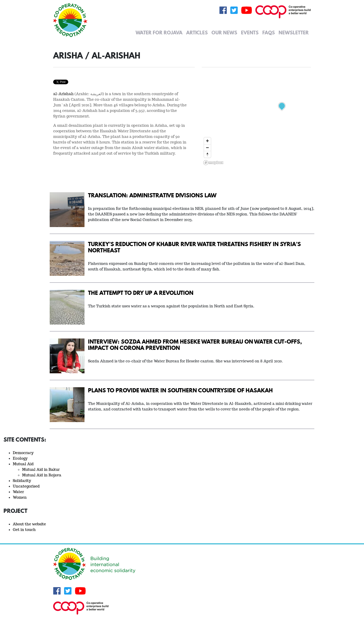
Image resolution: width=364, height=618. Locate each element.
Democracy (23, 453)
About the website (29, 524)
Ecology (20, 458)
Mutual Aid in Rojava (42, 475)
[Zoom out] (207, 148)
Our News (224, 33)
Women (20, 497)
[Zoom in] (207, 141)
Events (250, 33)
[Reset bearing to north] (207, 154)
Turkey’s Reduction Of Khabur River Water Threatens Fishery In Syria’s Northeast (194, 247)
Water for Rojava (159, 33)
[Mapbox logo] (213, 163)
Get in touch (24, 530)
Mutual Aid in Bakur (41, 470)
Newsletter (294, 33)
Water (18, 492)
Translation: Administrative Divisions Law (152, 195)
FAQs (269, 33)
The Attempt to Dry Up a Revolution (141, 293)
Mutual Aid (23, 464)
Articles (197, 33)
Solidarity (22, 481)
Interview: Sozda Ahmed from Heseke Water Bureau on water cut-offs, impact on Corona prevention (195, 345)
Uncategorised (26, 486)
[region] (256, 109)
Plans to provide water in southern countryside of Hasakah (180, 390)
